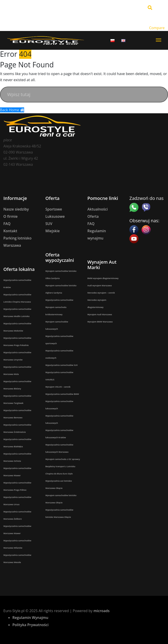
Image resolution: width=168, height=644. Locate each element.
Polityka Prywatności (30, 625)
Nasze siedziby (16, 209)
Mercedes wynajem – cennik (101, 293)
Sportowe (54, 209)
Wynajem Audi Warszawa (100, 314)
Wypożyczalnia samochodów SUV (61, 365)
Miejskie (53, 231)
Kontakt (10, 231)
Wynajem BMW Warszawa (100, 322)
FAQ (7, 224)
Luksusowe (55, 216)
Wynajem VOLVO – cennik (58, 387)
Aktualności (98, 209)
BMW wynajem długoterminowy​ (103, 278)
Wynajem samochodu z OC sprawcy (63, 459)
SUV (49, 224)
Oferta (93, 216)
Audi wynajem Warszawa (100, 285)
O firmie (10, 216)
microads (101, 611)
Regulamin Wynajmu (30, 618)
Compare (157, 28)
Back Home (12, 110)
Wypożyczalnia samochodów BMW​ (62, 394)
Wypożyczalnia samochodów (59, 300)
